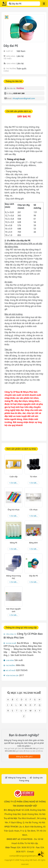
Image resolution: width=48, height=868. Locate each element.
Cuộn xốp (14, 477)
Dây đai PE (15, 4)
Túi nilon (33, 477)
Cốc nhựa (33, 510)
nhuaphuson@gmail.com (24, 98)
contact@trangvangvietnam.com (25, 856)
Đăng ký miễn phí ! (25, 756)
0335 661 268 (19, 93)
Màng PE (14, 543)
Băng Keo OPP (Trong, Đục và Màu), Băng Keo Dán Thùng (23, 646)
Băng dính (33, 543)
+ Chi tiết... (13, 483)
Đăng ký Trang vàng (17, 778)
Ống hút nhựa (14, 510)
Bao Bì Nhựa (23, 643)
